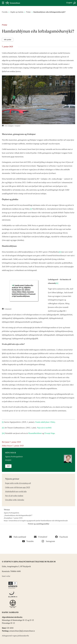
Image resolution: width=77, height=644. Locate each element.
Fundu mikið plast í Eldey (45, 422)
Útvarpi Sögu (50, 433)
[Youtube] (28, 541)
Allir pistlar (8, 40)
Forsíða (5, 12)
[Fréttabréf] (41, 537)
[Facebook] (61, 537)
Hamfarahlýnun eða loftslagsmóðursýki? (18, 516)
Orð (8, 466)
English (69, 3)
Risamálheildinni (35, 433)
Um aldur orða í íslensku (15, 500)
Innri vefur (6, 576)
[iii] (57, 283)
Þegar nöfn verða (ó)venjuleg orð (18, 483)
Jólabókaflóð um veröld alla (16, 492)
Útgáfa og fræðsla (17, 12)
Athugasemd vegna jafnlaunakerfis (15, 636)
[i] (31, 209)
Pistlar (28, 12)
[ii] (60, 252)
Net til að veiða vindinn (14, 496)
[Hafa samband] (18, 537)
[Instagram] (48, 541)
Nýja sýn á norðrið (44, 428)
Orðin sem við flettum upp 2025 (18, 488)
